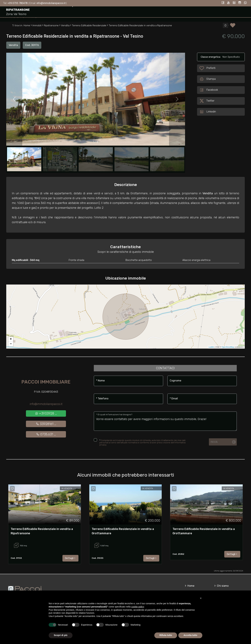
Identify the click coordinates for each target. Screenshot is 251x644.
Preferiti (211, 68)
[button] (201, 598)
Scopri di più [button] (61, 635)
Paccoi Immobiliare (46, 382)
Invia (214, 442)
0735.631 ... (46, 434)
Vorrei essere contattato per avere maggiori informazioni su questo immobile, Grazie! (165, 421)
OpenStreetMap (228, 347)
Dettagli (70, 558)
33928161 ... (46, 424)
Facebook (209, 90)
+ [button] (11, 339)
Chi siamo (221, 586)
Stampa (208, 79)
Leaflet (211, 347)
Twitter (207, 101)
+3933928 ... (46, 413)
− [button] (11, 344)
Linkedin (208, 112)
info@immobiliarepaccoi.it (46, 404)
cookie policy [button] (138, 607)
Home (189, 586)
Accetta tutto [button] (190, 635)
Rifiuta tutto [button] (166, 635)
